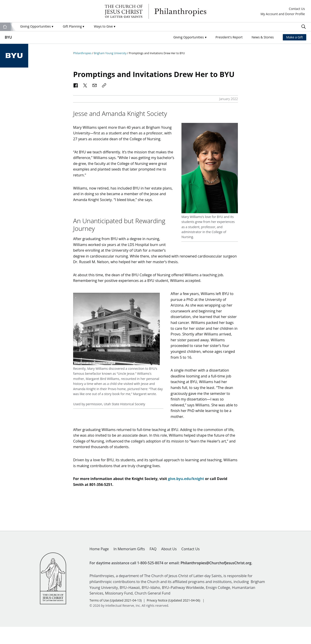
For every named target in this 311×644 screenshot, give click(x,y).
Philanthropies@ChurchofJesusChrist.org (216, 580)
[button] (190, 37)
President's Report (229, 37)
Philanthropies (155, 11)
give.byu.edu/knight (186, 496)
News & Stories (263, 37)
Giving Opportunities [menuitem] (37, 26)
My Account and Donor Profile (283, 14)
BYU (8, 37)
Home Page (99, 566)
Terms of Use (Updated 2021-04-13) (116, 617)
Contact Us (297, 9)
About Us (169, 566)
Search (304, 27)
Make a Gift (295, 37)
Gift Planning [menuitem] (73, 26)
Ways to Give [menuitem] (105, 26)
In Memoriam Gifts (129, 566)
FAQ (153, 566)
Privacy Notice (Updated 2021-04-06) (173, 617)
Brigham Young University (111, 53)
